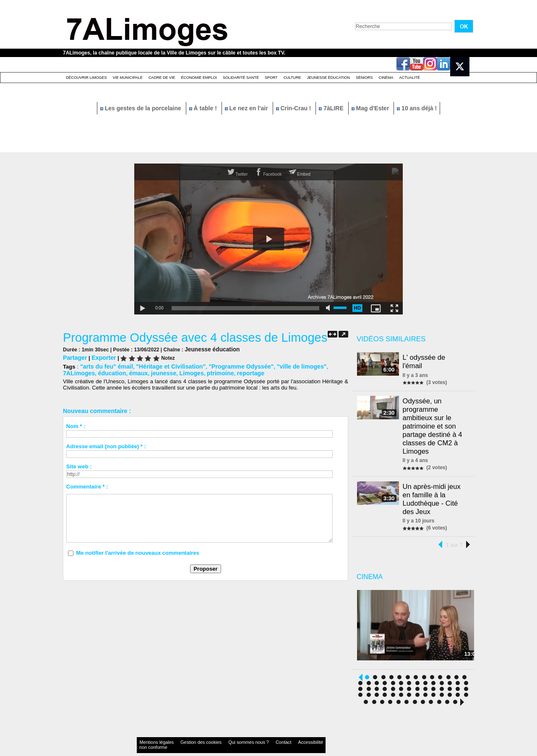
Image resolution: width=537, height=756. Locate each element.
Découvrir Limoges (86, 78)
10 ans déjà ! (417, 108)
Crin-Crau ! (295, 108)
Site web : (79, 465)
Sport (271, 78)
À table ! (204, 108)
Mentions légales (153, 729)
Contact (252, 729)
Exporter (101, 357)
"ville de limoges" (284, 365)
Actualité (410, 78)
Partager (74, 357)
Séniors (364, 78)
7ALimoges (325, 365)
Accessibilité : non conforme (285, 729)
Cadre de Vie (162, 78)
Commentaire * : (87, 485)
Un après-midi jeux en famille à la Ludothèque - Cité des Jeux (433, 484)
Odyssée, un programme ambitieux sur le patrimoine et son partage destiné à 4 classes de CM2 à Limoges (434, 415)
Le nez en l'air (247, 108)
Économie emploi (199, 78)
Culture (292, 78)
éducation (76, 372)
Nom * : (76, 425)
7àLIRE (332, 108)
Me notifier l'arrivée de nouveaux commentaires (138, 551)
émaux (100, 372)
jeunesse (124, 372)
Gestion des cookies (187, 729)
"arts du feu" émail (104, 365)
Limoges (150, 372)
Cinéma (386, 78)
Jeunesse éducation (328, 78)
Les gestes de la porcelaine (142, 108)
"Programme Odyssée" (229, 365)
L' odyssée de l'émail (436, 357)
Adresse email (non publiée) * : (106, 445)
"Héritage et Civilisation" (164, 365)
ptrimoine (176, 372)
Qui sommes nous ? (224, 729)
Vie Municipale (128, 78)
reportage (204, 372)
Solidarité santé (241, 78)
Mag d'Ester (371, 108)
